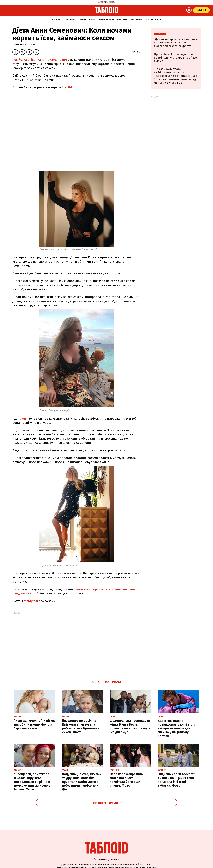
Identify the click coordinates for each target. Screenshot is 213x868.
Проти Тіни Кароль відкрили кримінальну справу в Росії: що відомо (175, 58)
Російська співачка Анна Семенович (40, 60)
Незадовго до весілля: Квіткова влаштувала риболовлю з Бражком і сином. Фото (80, 726)
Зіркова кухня (106, 20)
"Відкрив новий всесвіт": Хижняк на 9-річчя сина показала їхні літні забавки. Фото (176, 780)
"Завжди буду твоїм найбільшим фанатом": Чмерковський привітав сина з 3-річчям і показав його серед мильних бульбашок (175, 76)
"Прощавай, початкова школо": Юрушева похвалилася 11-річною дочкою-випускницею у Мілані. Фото (32, 782)
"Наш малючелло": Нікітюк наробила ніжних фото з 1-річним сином (34, 724)
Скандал (71, 20)
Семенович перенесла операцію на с (102, 589)
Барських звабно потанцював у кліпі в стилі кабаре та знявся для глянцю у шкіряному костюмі (178, 728)
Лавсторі (123, 20)
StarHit (66, 87)
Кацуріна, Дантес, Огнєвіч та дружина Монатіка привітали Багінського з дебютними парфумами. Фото (82, 782)
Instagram (31, 601)
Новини (160, 34)
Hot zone (136, 20)
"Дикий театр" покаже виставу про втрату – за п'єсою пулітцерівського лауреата (175, 43)
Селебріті (58, 20)
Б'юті (91, 20)
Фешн (82, 20)
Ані (24, 418)
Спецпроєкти (153, 20)
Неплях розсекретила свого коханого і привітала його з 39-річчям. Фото (126, 780)
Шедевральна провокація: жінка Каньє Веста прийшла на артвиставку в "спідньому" (130, 726)
